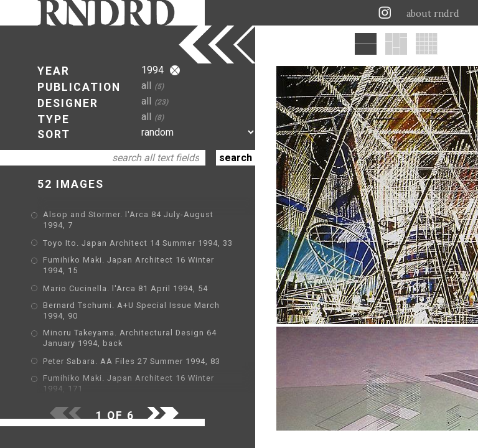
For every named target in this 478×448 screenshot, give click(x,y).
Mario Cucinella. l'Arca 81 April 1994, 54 (125, 288)
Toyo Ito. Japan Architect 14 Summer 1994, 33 (138, 243)
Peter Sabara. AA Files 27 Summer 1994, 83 (132, 361)
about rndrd (433, 14)
